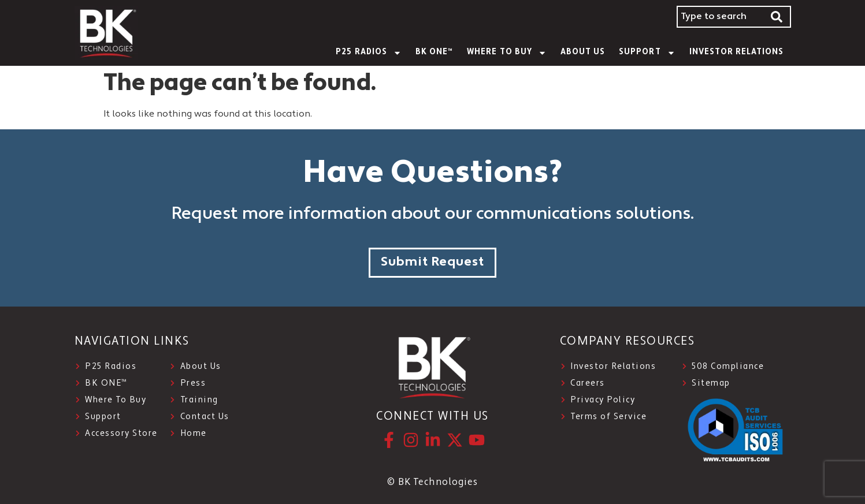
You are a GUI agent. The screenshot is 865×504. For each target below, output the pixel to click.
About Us (583, 52)
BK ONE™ (434, 52)
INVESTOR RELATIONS (737, 52)
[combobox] (720, 17)
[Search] (777, 17)
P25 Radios (369, 53)
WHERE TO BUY (507, 53)
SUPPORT (647, 53)
